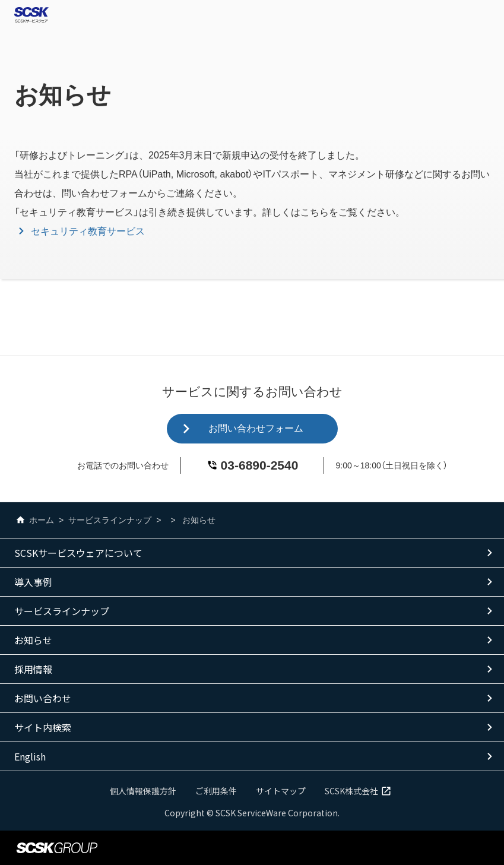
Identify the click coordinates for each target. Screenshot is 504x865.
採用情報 (33, 669)
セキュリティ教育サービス (88, 231)
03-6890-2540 (260, 465)
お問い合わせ (43, 698)
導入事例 (33, 582)
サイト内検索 (43, 727)
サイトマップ (281, 791)
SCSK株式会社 (360, 791)
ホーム (34, 520)
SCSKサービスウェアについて (78, 553)
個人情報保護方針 (143, 791)
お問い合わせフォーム (256, 428)
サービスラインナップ (110, 520)
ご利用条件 (216, 791)
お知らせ (33, 640)
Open (490, 15)
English (30, 756)
